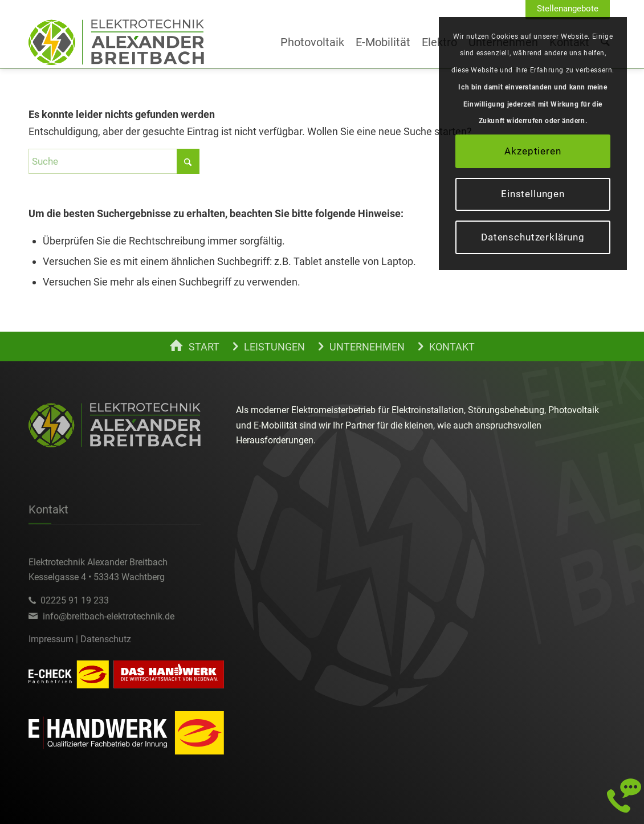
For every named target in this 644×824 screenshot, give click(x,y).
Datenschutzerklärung (533, 237)
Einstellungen (533, 194)
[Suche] (114, 161)
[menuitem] (568, 9)
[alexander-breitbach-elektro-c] (116, 42)
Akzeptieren (533, 151)
